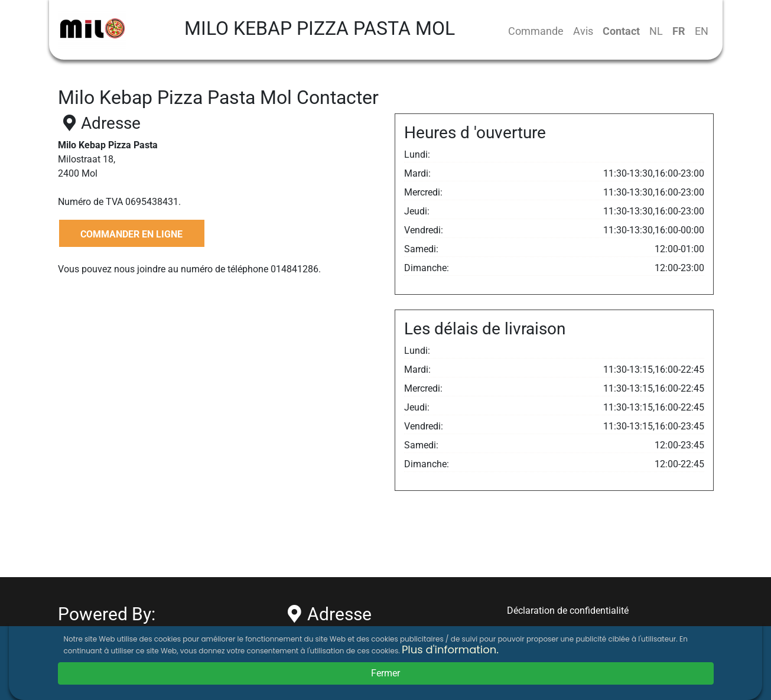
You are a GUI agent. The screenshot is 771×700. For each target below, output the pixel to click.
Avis (583, 31)
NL (656, 31)
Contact (621, 31)
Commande (536, 31)
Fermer (385, 673)
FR (679, 31)
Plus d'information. (450, 649)
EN (702, 31)
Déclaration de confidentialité (568, 611)
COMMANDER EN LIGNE (131, 234)
